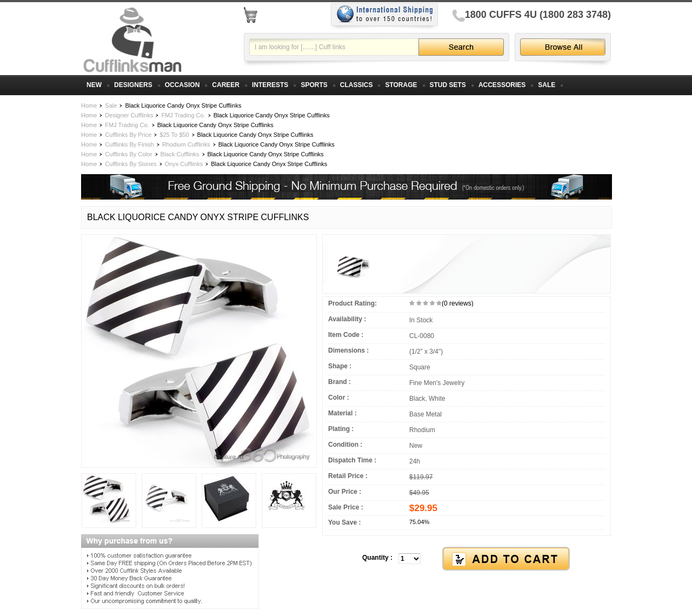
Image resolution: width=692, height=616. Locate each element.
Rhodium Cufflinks (186, 144)
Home (89, 105)
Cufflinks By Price (128, 135)
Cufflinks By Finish (129, 144)
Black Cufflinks (180, 154)
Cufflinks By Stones (131, 164)
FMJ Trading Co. (183, 115)
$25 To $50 (174, 135)
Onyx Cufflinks (184, 164)
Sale (111, 105)
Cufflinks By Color (128, 154)
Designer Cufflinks (129, 115)
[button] (467, 559)
